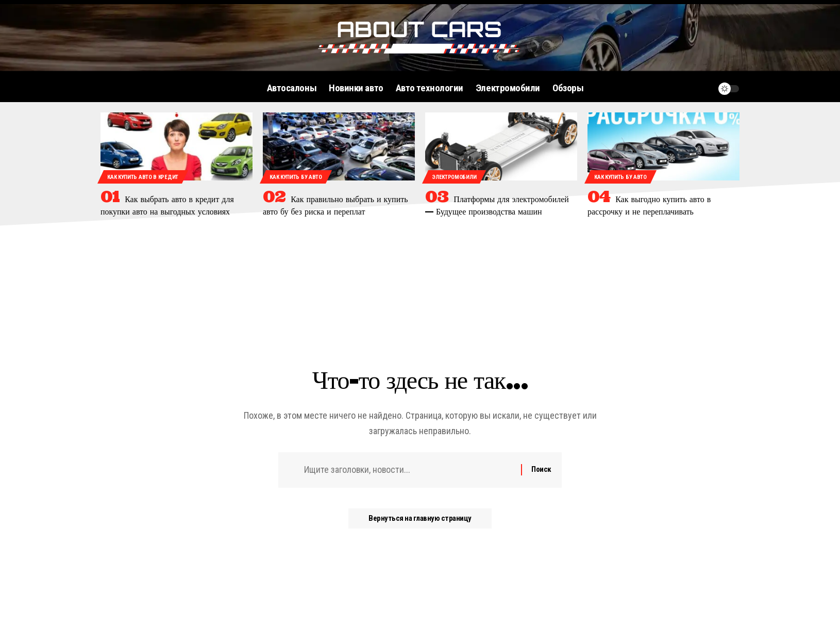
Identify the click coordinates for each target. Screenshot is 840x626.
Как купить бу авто (296, 177)
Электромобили (454, 177)
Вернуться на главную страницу (420, 519)
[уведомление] (704, 89)
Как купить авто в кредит (143, 177)
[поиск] (684, 89)
